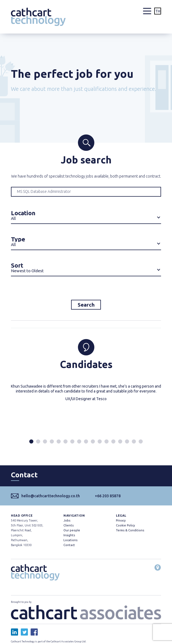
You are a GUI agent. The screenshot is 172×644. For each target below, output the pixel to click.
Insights (69, 535)
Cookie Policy (125, 525)
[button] (31, 441)
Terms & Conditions (130, 530)
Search (86, 305)
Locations (70, 540)
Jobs (67, 520)
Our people (72, 530)
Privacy (121, 520)
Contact (69, 545)
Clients (68, 525)
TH (158, 11)
